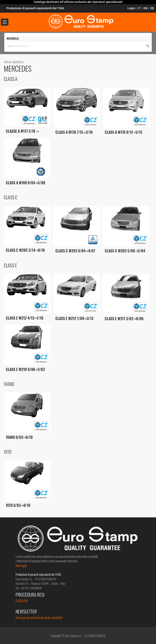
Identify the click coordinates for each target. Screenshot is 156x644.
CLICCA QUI (22, 601)
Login (131, 8)
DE (152, 8)
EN (146, 8)
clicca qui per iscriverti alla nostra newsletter (39, 617)
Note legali (21, 565)
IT (139, 8)
